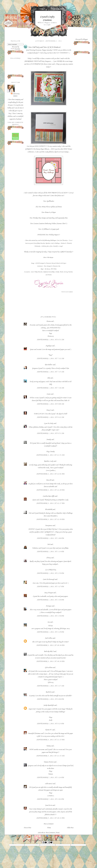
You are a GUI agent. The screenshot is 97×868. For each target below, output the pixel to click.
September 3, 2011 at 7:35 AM (51, 372)
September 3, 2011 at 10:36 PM (51, 645)
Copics (64, 263)
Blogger (85, 39)
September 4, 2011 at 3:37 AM (51, 686)
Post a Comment (49, 824)
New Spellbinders (49, 201)
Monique (49, 606)
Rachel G (49, 692)
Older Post (70, 828)
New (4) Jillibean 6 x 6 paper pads (49, 229)
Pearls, (62, 272)
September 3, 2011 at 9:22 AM (51, 417)
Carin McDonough (49, 579)
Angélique (49, 346)
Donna (49, 321)
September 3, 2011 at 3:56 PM (50, 616)
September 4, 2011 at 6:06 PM (50, 699)
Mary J (49, 410)
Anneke (49, 439)
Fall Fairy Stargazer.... (38, 61)
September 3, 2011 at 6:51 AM (51, 340)
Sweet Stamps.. (65, 152)
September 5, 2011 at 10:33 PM (51, 818)
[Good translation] (45, 843)
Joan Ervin (49, 805)
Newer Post (27, 828)
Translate (15, 49)
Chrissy (49, 558)
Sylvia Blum (49, 667)
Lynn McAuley (49, 423)
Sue (49, 622)
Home (49, 828)
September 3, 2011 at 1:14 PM (50, 552)
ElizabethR (49, 509)
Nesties (50, 275)
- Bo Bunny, (47, 269)
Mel (49, 544)
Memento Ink (50, 263)
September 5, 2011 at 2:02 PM (50, 799)
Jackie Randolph (49, 705)
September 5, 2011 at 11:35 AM (50, 756)
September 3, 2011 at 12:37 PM (51, 503)
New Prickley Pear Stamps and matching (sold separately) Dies (49, 218)
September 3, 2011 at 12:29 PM (51, 490)
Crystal (16, 94)
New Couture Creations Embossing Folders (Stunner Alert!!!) (49, 223)
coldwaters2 (49, 784)
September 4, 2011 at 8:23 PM (50, 724)
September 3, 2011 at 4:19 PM (50, 632)
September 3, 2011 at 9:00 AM (51, 404)
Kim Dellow (49, 365)
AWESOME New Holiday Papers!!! (49, 235)
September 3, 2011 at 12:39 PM (51, 519)
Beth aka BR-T (49, 651)
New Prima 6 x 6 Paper (49, 212)
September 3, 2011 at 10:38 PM (51, 661)
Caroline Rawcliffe (49, 496)
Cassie (49, 394)
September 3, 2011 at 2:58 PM (50, 573)
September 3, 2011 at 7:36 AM (51, 388)
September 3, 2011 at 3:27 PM (50, 586)
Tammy (49, 746)
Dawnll (49, 480)
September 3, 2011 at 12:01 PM (51, 474)
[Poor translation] (50, 843)
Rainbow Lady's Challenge (53, 243)
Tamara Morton (49, 762)
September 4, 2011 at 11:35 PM (51, 740)
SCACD (38, 263)
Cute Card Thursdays (62, 240)
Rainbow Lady (49, 461)
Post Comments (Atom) (53, 833)
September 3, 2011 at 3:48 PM (50, 600)
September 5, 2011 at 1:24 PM (50, 777)
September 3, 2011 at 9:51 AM (51, 433)
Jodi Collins (49, 638)
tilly (49, 378)
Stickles (57, 272)
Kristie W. (49, 730)
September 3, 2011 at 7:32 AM (51, 358)
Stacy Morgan (49, 593)
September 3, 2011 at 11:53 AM (50, 455)
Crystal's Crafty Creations (47, 18)
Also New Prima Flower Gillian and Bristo (49, 207)
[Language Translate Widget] (16, 44)
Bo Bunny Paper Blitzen (41, 149)
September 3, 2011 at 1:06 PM (50, 538)
